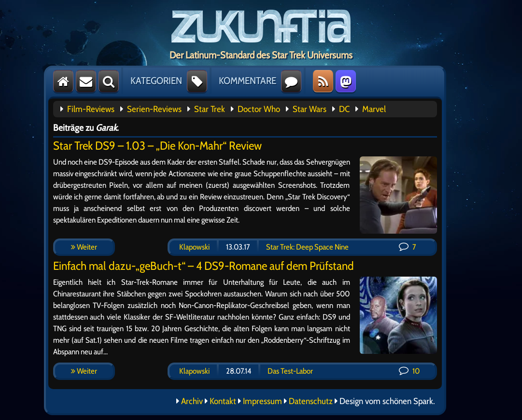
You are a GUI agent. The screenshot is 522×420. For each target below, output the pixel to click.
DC (344, 109)
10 (409, 371)
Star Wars (310, 109)
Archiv (192, 401)
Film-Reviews (91, 109)
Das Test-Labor (290, 371)
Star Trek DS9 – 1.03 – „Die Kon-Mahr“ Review (157, 146)
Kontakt (223, 401)
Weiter (84, 247)
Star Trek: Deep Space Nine (307, 247)
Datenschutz (311, 401)
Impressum (262, 401)
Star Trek (210, 109)
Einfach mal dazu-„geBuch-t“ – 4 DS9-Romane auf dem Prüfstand (204, 266)
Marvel (374, 109)
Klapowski (194, 247)
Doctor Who (259, 109)
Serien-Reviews (154, 109)
